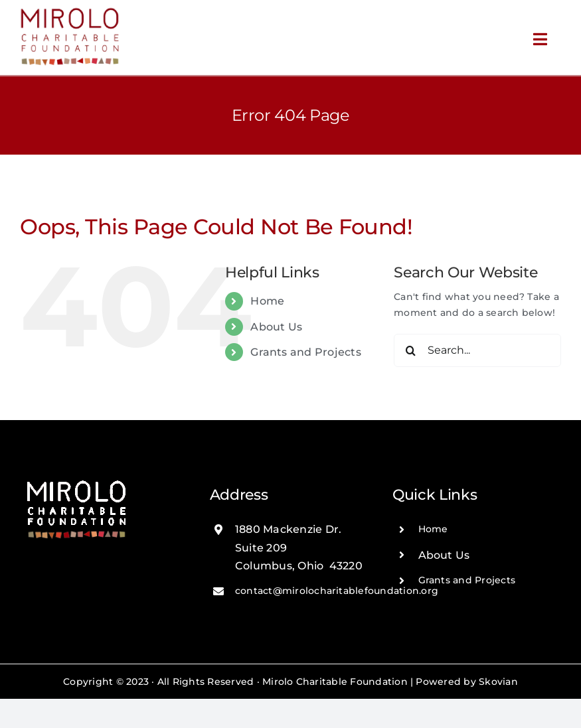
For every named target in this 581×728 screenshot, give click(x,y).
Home (267, 301)
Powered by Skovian (466, 682)
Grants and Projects (306, 352)
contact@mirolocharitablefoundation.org (337, 591)
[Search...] (477, 350)
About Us (276, 327)
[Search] (410, 350)
